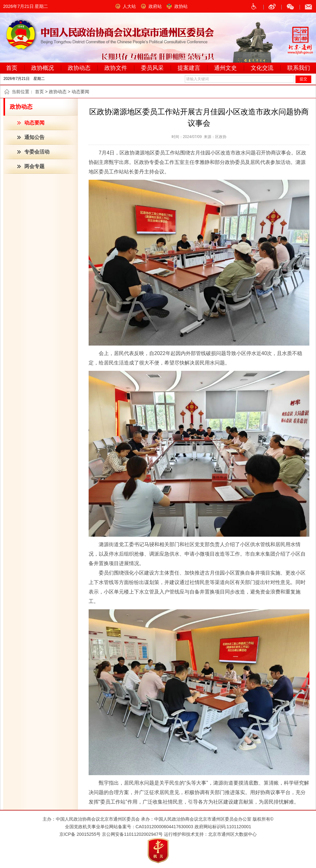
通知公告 (34, 137)
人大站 (129, 6)
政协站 (181, 6)
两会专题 (34, 166)
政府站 (155, 6)
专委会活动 (37, 152)
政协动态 (58, 92)
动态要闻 (34, 123)
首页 (39, 92)
